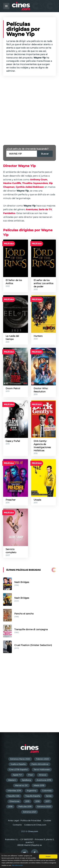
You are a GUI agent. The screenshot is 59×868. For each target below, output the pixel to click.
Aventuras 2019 (44, 780)
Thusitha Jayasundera (35, 183)
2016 (37, 801)
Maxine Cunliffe (12, 183)
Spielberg (26, 780)
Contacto (17, 825)
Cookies (47, 821)
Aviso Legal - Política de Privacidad (24, 821)
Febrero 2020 (42, 759)
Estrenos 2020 (44, 806)
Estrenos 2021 (30, 812)
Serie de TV (45, 209)
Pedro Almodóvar (40, 764)
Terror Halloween (42, 769)
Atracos (43, 775)
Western (12, 780)
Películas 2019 (25, 806)
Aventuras (32, 209)
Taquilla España (33, 796)
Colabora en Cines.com (35, 825)
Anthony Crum (39, 180)
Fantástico (9, 213)
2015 (27, 801)
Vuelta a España (18, 764)
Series (49, 796)
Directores (14, 801)
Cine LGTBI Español (18, 769)
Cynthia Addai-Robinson (30, 187)
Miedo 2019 (39, 785)
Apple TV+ (17, 775)
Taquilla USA (13, 796)
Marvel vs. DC (21, 785)
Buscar (45, 154)
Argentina (31, 791)
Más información (17, 865)
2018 (10, 806)
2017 (48, 801)
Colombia (47, 791)
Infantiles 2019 (14, 791)
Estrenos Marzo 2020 (20, 759)
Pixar (31, 775)
